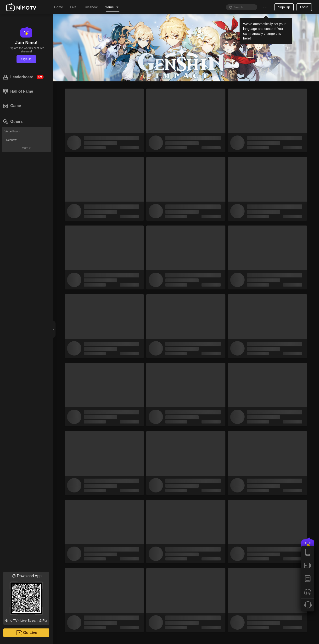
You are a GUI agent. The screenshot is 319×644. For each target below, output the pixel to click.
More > (26, 148)
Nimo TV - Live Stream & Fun (26, 597)
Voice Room (12, 131)
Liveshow (11, 140)
